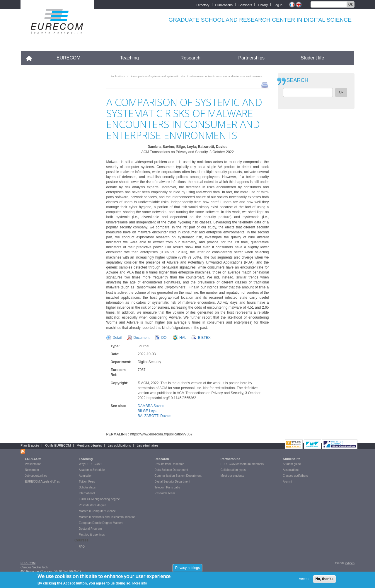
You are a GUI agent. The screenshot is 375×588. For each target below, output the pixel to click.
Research (190, 58)
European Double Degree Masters (101, 523)
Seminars (245, 5)
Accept (304, 579)
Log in (278, 5)
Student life (312, 58)
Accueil (31, 58)
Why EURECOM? (90, 464)
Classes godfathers (295, 476)
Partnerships (251, 58)
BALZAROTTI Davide (155, 416)
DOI (165, 338)
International (87, 493)
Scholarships (87, 487)
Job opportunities (36, 476)
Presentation (33, 464)
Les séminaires (148, 445)
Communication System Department (178, 476)
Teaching (129, 58)
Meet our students (232, 476)
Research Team (165, 493)
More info (140, 583)
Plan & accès (30, 445)
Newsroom (32, 470)
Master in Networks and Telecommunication (107, 517)
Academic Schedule (92, 470)
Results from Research (169, 464)
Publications (224, 5)
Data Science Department (171, 470)
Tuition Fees (87, 482)
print (265, 85)
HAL (183, 338)
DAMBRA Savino (151, 406)
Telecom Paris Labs (167, 487)
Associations (291, 470)
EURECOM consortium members (242, 464)
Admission (86, 476)
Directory (203, 5)
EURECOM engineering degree (99, 499)
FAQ (82, 547)
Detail (117, 338)
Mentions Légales (89, 445)
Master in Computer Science (97, 511)
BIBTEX (204, 338)
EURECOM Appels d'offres (42, 482)
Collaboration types (233, 470)
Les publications (119, 445)
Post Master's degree (93, 505)
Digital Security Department (172, 482)
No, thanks (324, 579)
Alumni (287, 482)
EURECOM (69, 58)
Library (263, 5)
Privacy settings (187, 568)
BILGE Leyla (148, 411)
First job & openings (92, 535)
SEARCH (298, 80)
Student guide (292, 464)
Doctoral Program (90, 529)
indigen (350, 563)
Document (142, 338)
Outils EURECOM (58, 445)
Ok (351, 4)
